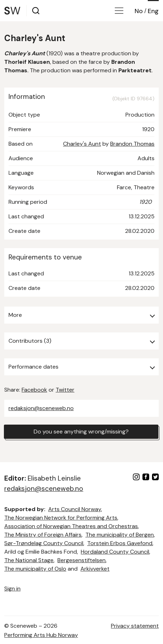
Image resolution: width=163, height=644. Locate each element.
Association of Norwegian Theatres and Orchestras (71, 526)
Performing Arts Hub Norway (41, 635)
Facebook (34, 390)
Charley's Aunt (82, 144)
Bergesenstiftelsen (81, 560)
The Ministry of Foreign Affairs (43, 535)
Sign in (12, 589)
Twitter (65, 390)
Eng (153, 11)
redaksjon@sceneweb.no (41, 408)
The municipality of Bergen (120, 535)
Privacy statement (135, 626)
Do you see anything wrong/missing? (81, 432)
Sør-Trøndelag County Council (44, 543)
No (139, 11)
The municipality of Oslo (35, 569)
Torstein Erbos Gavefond (120, 543)
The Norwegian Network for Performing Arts (61, 518)
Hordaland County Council (115, 552)
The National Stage (29, 560)
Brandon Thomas (132, 144)
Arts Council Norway (75, 509)
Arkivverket (95, 569)
